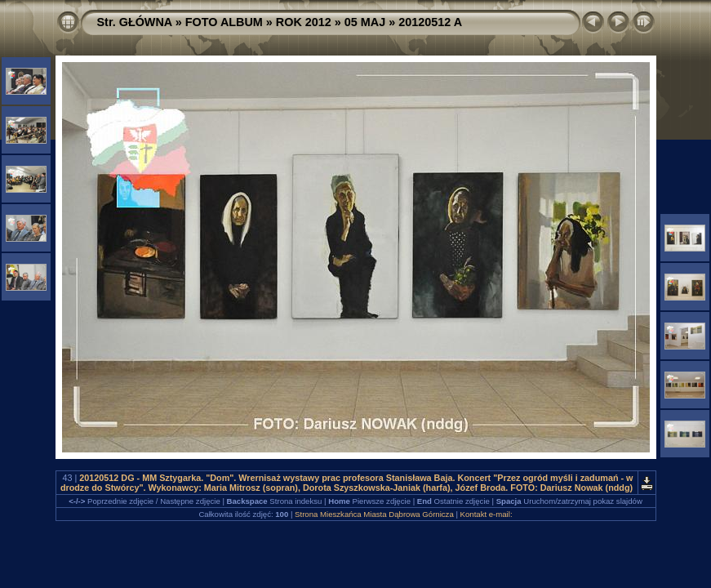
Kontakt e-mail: (487, 514)
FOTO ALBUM (224, 22)
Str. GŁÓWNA (135, 22)
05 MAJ (365, 22)
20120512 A (430, 22)
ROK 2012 (304, 22)
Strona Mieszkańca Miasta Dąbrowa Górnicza (374, 514)
